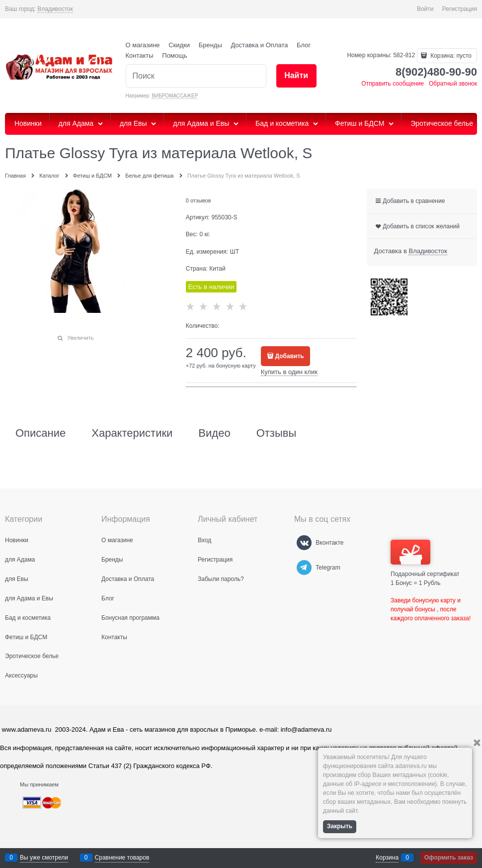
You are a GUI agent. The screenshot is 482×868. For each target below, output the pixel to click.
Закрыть (340, 826)
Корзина (387, 858)
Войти (425, 9)
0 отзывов (199, 200)
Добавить (290, 356)
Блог (304, 45)
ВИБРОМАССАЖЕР (175, 96)
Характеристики (132, 433)
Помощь (174, 55)
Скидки (179, 45)
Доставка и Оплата (259, 45)
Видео (214, 433)
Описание (40, 433)
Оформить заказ (449, 858)
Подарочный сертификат (425, 559)
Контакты (140, 55)
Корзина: (450, 56)
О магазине (143, 45)
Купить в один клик (289, 372)
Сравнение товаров (122, 858)
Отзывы (277, 433)
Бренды (210, 45)
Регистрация (460, 9)
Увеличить (80, 338)
